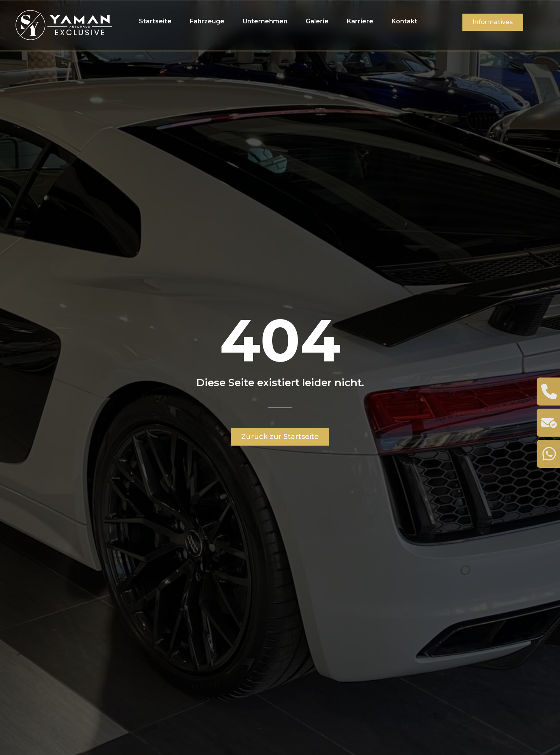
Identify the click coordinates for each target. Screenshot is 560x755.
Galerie (317, 21)
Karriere (360, 21)
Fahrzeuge (207, 21)
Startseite (155, 21)
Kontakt (404, 21)
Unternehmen (265, 21)
